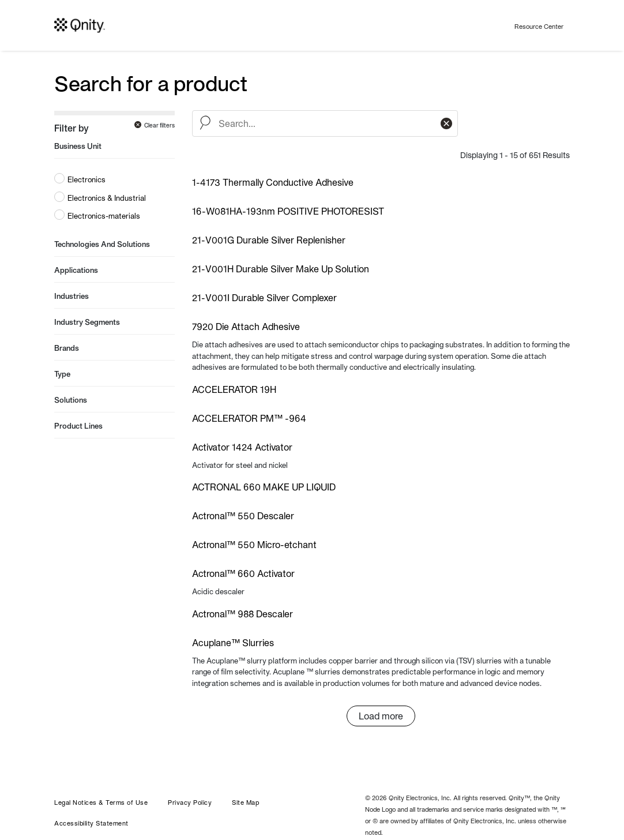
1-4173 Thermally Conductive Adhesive (273, 182)
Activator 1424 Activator (242, 447)
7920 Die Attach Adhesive (246, 327)
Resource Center (539, 27)
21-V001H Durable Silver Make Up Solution (281, 269)
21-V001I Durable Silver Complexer (264, 298)
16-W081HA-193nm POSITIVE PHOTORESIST (288, 211)
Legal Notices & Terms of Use (101, 802)
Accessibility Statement (91, 823)
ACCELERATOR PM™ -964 (249, 418)
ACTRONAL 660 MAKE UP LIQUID (264, 487)
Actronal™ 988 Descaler (243, 614)
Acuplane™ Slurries (233, 643)
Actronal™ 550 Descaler (243, 516)
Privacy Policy (190, 802)
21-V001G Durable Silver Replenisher (269, 240)
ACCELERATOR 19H (234, 389)
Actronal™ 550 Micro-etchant (254, 545)
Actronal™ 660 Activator (243, 573)
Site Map (245, 802)
